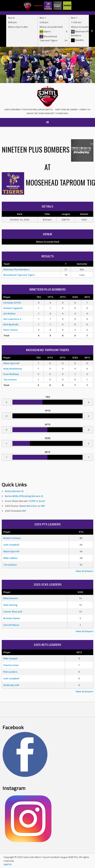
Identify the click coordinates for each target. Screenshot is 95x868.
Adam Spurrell (11, 363)
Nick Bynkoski (11, 324)
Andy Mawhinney (13, 369)
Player (7, 297)
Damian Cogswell (13, 308)
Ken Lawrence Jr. (13, 319)
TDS (39, 297)
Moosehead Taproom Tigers (19, 275)
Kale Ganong (10, 605)
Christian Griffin (12, 303)
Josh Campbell (11, 545)
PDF (33, 501)
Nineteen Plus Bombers (16, 269)
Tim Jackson (10, 379)
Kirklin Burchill (11, 685)
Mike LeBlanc (11, 558)
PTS (81, 532)
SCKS (75, 297)
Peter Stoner (11, 330)
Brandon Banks (12, 618)
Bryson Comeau (12, 538)
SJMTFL (8, 864)
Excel (42, 501)
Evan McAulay (11, 374)
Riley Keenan (10, 598)
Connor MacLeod (13, 611)
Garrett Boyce (11, 625)
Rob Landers (10, 672)
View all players (85, 571)
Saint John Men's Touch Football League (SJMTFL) (29, 110)
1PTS (50, 297)
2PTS (63, 297)
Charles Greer (11, 665)
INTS (87, 297)
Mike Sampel (10, 658)
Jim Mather (10, 313)
